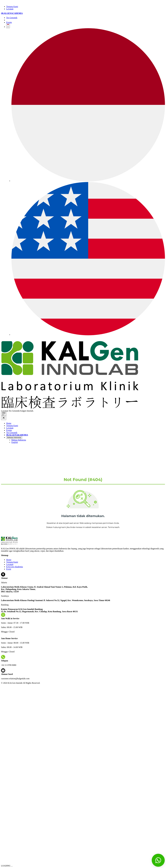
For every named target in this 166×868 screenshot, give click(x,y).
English (15, 442)
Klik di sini (39, 411)
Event (9, 569)
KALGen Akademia (15, 567)
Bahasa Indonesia (14, 437)
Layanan (10, 9)
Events (9, 22)
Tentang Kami (12, 7)
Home (9, 423)
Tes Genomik (12, 18)
